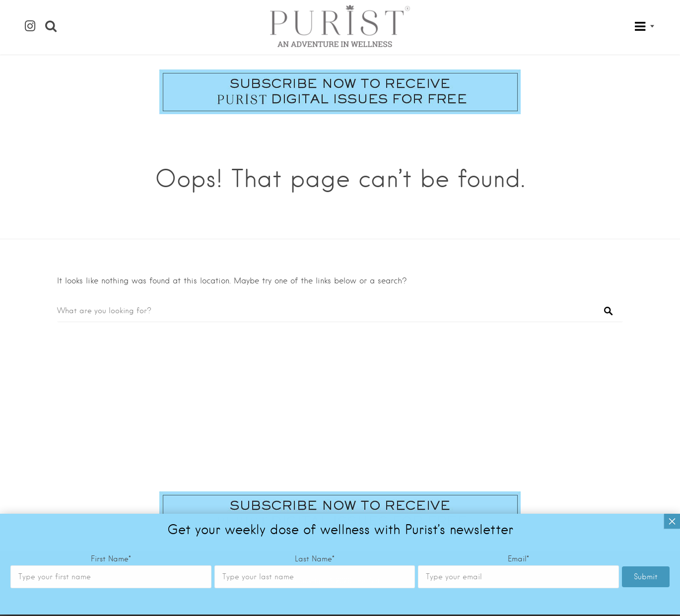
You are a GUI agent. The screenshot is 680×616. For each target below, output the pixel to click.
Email (518, 382)
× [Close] (672, 344)
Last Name (315, 382)
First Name (111, 382)
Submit (646, 400)
